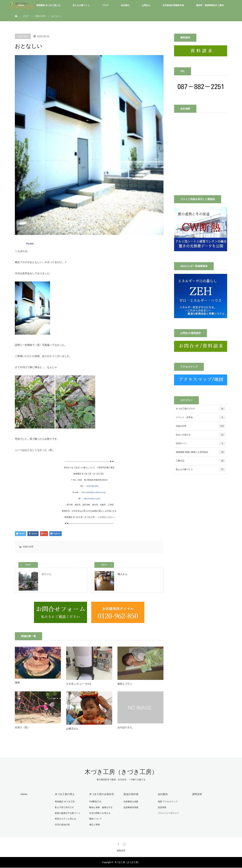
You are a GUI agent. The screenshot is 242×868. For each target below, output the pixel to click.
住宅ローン (201, 443)
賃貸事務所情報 (131, 808)
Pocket (30, 244)
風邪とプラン (125, 685)
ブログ (105, 5)
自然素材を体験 (131, 803)
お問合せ (146, 5)
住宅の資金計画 (62, 825)
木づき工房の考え (64, 795)
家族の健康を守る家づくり (67, 814)
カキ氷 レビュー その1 (79, 685)
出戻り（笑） (22, 729)
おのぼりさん (125, 729)
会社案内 (125, 5)
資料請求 (197, 795)
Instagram (124, 844)
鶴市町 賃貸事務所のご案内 (210, 5)
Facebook (118, 844)
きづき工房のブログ (201, 409)
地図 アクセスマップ (167, 803)
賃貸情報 (162, 808)
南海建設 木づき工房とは (48, 5)
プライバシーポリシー (168, 814)
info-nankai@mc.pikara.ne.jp (93, 492)
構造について (95, 819)
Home (23, 795)
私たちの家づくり (81, 5)
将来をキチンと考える (65, 819)
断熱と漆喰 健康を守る (100, 808)
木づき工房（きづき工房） (121, 773)
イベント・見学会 (201, 417)
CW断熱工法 (95, 803)
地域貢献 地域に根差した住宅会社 (201, 452)
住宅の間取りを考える (99, 814)
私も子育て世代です (64, 808)
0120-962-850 (92, 486)
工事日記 (201, 461)
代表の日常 (23, 36)
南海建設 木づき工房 (64, 803)
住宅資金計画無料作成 (173, 5)
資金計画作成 (131, 795)
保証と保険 (94, 825)
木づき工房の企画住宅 (101, 795)
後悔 (17, 684)
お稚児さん (72, 730)
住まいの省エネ (201, 435)
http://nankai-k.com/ (92, 498)
